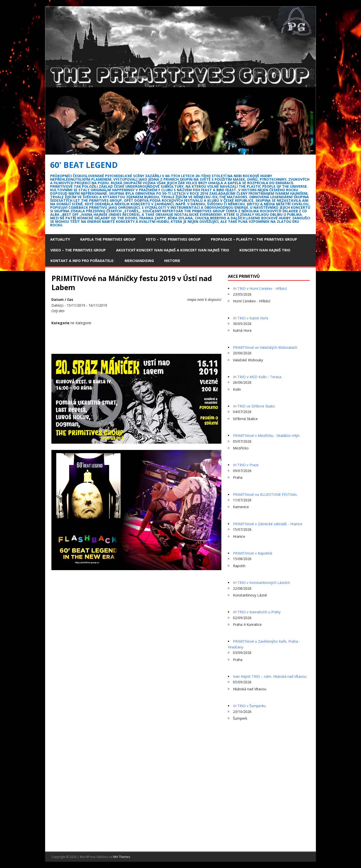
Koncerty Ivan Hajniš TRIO (265, 250)
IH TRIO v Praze (246, 465)
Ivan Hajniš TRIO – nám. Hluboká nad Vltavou (270, 676)
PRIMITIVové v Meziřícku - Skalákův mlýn (266, 436)
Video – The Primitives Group (78, 250)
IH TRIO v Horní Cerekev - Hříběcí (260, 288)
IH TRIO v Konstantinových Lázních (261, 583)
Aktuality (60, 239)
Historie (172, 261)
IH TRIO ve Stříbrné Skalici (254, 406)
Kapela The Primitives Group (108, 239)
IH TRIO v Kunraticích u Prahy (257, 612)
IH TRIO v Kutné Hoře (251, 318)
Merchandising (139, 261)
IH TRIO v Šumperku (249, 706)
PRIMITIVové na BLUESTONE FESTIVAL (265, 494)
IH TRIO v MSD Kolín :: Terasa (257, 377)
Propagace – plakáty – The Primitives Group (254, 239)
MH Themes (122, 857)
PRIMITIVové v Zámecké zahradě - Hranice (268, 524)
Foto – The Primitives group (173, 239)
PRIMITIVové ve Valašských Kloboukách (265, 347)
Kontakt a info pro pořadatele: (82, 261)
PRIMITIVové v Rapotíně (253, 553)
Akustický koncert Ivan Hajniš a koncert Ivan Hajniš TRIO (173, 250)
